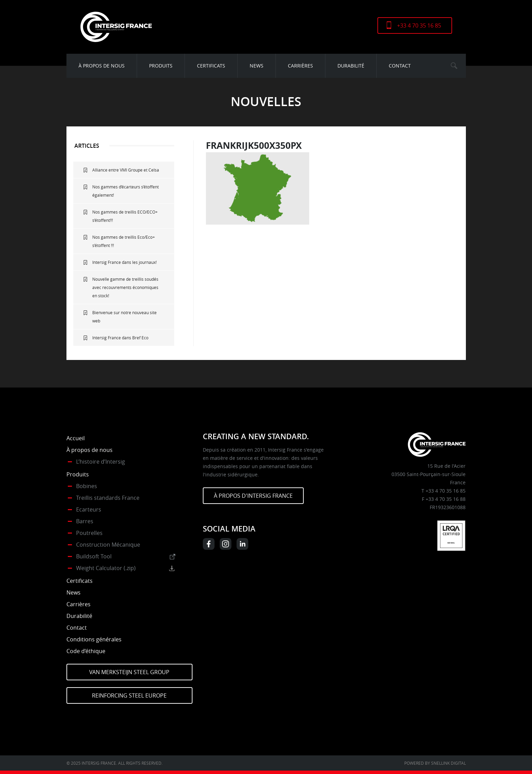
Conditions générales (94, 639)
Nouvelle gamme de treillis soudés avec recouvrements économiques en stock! (125, 287)
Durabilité (351, 66)
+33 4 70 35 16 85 (419, 25)
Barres (85, 521)
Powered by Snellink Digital (435, 763)
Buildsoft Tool (94, 556)
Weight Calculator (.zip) (106, 568)
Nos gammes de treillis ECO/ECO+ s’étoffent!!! (125, 216)
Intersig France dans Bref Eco (120, 338)
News (257, 66)
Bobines (87, 486)
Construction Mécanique (108, 545)
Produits (161, 66)
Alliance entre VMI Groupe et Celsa (126, 170)
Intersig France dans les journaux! (124, 262)
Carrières (300, 66)
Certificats (211, 66)
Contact (400, 66)
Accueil (76, 438)
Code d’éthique (86, 651)
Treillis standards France (108, 498)
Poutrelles (89, 533)
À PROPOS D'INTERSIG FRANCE (253, 496)
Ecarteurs (89, 509)
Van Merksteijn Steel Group (129, 672)
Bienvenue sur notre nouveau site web (124, 317)
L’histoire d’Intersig (101, 462)
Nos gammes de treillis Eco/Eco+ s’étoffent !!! (124, 241)
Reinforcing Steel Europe (129, 695)
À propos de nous (102, 66)
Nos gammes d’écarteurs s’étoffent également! (126, 191)
